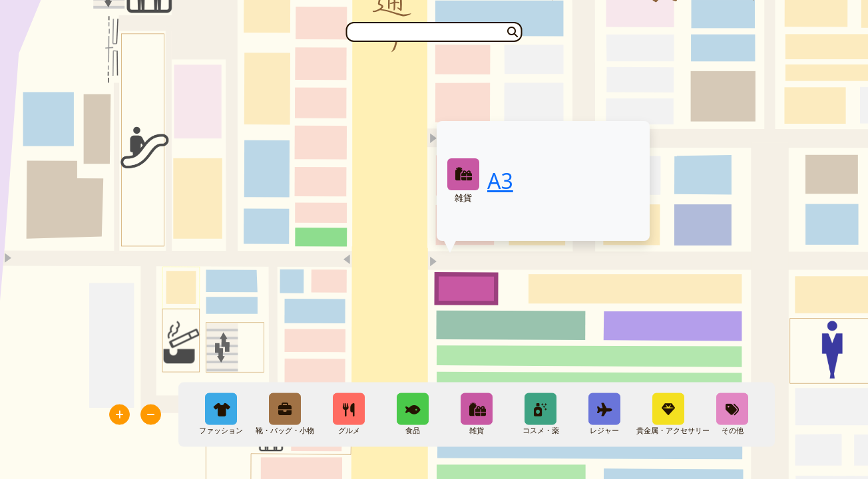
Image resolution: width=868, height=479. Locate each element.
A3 (500, 181)
